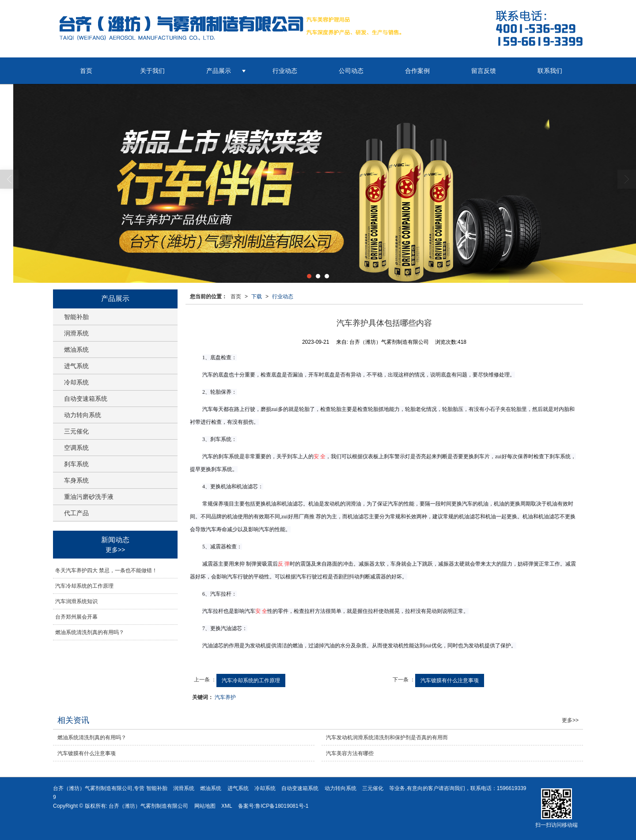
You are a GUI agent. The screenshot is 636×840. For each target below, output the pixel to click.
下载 (257, 296)
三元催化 (76, 431)
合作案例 (417, 71)
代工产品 (76, 513)
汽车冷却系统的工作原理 (251, 680)
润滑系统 (76, 333)
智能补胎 (76, 317)
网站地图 (205, 806)
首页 (86, 71)
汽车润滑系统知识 (76, 601)
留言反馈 (484, 71)
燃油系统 (76, 350)
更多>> (115, 550)
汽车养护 (225, 697)
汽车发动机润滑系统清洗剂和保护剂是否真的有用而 (387, 737)
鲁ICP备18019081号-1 (282, 806)
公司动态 (351, 71)
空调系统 (76, 448)
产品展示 (219, 71)
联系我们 (550, 71)
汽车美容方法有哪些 (350, 753)
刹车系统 (76, 464)
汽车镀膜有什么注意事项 (450, 680)
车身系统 (76, 480)
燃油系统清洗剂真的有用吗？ (90, 632)
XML (227, 806)
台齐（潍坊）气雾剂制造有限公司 (148, 806)
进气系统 (76, 366)
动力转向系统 (83, 415)
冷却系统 (76, 382)
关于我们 (152, 71)
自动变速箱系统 (86, 399)
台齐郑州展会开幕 (76, 617)
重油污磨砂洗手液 (89, 497)
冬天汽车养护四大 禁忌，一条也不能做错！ (106, 570)
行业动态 (285, 71)
